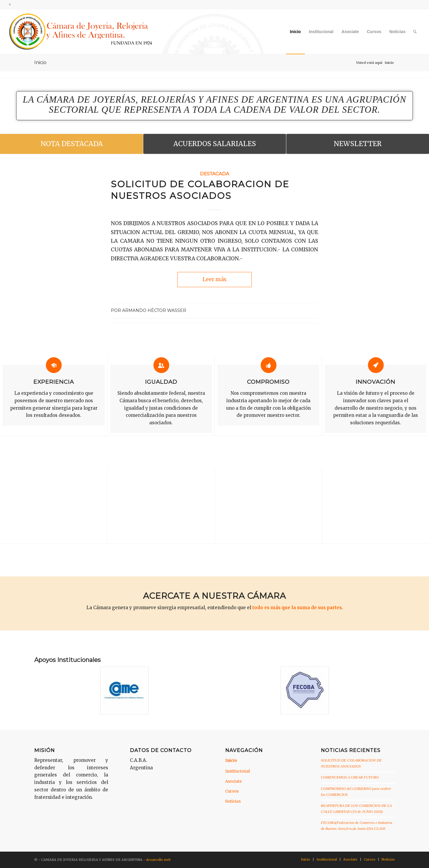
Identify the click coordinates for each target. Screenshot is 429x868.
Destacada (214, 174)
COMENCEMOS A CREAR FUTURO (350, 777)
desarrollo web (158, 860)
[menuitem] (295, 32)
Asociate (234, 781)
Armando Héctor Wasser (154, 310)
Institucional (238, 771)
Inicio (40, 62)
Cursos (232, 791)
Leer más (214, 279)
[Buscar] (415, 32)
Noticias (233, 801)
